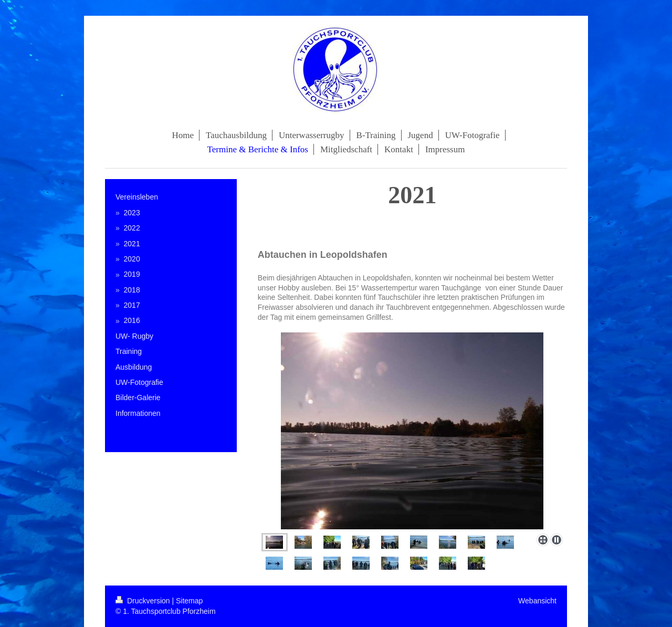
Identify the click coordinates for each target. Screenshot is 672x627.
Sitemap (189, 601)
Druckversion (144, 601)
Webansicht (537, 601)
